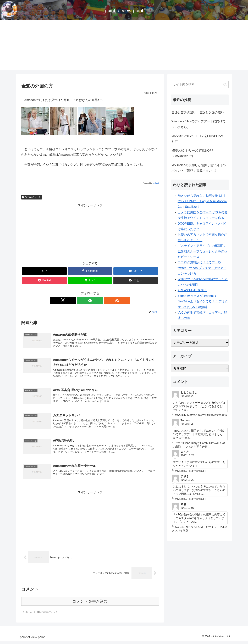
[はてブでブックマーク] (136, 271)
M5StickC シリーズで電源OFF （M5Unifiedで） (192, 153)
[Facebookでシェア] (90, 271)
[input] (200, 84)
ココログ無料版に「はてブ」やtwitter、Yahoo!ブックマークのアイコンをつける (202, 268)
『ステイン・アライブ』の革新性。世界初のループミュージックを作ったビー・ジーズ (202, 251)
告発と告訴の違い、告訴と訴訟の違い (198, 112)
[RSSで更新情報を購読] (98, 300)
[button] (136, 281)
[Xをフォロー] (82, 300)
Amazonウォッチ (32, 197)
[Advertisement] (124, 46)
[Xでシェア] (44, 271)
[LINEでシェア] (90, 281)
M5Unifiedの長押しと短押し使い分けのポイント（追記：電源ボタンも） (199, 168)
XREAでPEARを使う (192, 290)
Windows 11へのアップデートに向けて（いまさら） (199, 124)
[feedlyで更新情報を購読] (90, 300)
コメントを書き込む (90, 604)
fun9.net (156, 183)
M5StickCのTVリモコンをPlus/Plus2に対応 (198, 139)
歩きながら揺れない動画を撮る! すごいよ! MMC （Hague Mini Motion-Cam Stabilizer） (202, 201)
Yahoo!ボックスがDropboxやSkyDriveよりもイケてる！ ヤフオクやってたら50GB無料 (203, 301)
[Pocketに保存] (44, 281)
